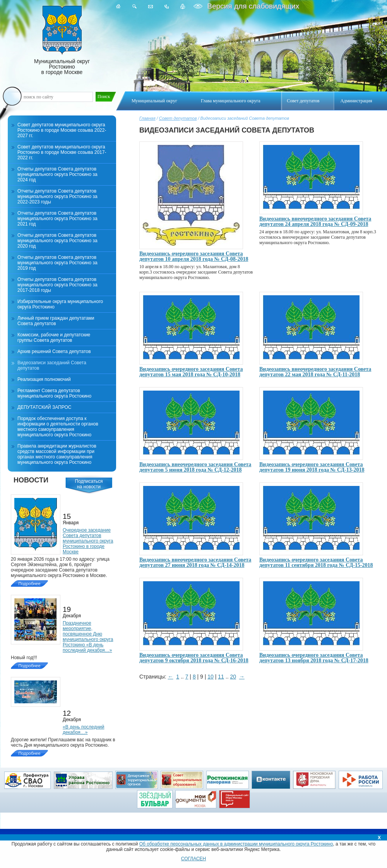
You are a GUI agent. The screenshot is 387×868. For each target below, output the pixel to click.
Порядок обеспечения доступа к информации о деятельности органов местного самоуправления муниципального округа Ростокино (58, 427)
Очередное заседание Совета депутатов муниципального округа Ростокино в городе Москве (88, 541)
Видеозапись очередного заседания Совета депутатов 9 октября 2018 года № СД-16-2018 (194, 658)
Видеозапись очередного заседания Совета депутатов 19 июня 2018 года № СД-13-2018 (312, 467)
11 (221, 677)
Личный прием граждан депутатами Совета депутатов (56, 321)
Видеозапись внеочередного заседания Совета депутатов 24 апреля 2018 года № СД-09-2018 (315, 221)
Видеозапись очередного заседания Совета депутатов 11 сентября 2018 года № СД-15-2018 (316, 562)
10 (211, 677)
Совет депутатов (178, 118)
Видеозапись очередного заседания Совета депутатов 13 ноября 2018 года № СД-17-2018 (314, 658)
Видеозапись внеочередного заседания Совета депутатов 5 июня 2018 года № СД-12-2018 (195, 467)
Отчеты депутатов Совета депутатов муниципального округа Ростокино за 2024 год (57, 174)
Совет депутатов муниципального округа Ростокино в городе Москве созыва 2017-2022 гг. (62, 152)
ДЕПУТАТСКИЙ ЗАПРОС (44, 407)
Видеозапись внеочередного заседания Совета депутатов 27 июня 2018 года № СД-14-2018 (195, 562)
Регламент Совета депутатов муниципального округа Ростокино (54, 393)
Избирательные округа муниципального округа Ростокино (60, 304)
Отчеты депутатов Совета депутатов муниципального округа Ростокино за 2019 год (57, 263)
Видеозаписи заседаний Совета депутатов (52, 365)
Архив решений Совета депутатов (54, 351)
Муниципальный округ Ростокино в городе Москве (62, 40)
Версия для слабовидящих (252, 6)
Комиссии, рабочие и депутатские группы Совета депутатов (54, 338)
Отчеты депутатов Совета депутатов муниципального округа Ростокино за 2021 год (57, 219)
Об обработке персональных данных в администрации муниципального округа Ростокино (236, 844)
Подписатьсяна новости (89, 484)
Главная (147, 118)
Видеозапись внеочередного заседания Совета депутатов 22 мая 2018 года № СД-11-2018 (315, 372)
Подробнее (29, 584)
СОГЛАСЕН (194, 859)
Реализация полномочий (44, 379)
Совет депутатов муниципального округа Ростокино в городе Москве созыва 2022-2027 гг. (62, 130)
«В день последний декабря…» (84, 730)
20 (233, 677)
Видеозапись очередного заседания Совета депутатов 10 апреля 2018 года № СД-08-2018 (194, 256)
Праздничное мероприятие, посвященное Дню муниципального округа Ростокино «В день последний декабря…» (88, 637)
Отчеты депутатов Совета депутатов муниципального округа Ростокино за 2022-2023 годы (57, 196)
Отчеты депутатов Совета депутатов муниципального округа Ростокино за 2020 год (57, 241)
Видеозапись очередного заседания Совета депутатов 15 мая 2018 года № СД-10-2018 (191, 372)
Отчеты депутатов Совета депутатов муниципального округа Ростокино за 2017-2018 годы (57, 285)
